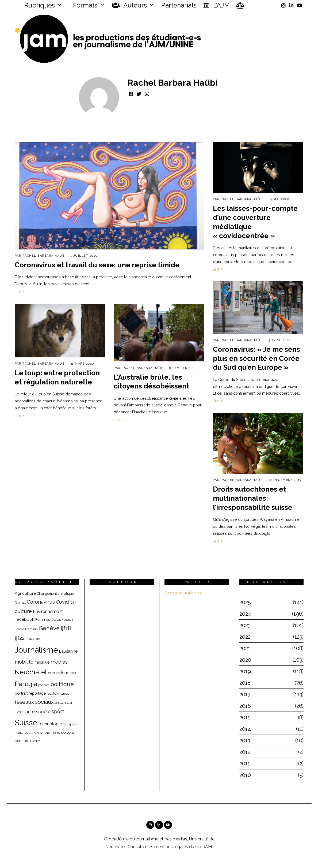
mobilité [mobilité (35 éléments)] (24, 662)
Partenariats (179, 5)
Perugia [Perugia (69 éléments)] (26, 684)
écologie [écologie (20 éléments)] (67, 733)
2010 (245, 775)
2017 (245, 694)
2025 (245, 602)
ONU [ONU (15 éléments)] (74, 673)
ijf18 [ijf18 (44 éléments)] (66, 628)
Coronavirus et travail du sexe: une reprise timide (97, 265)
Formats (84, 5)
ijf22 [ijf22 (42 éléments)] (20, 638)
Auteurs (129, 5)
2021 (245, 648)
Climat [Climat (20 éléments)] (20, 602)
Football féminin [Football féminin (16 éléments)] (26, 629)
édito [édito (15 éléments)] (37, 741)
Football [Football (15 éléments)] (67, 620)
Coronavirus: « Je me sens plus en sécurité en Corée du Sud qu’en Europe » (256, 360)
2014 (245, 729)
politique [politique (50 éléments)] (62, 684)
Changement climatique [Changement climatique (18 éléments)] (55, 594)
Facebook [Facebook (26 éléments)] (24, 619)
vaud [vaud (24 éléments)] (39, 733)
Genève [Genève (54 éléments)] (49, 628)
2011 (245, 764)
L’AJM (216, 5)
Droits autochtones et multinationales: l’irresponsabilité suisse (253, 499)
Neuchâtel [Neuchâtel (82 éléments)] (31, 672)
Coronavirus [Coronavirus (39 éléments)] (41, 602)
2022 (245, 637)
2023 (245, 625)
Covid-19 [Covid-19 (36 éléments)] (66, 602)
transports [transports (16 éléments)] (70, 724)
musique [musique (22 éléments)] (42, 662)
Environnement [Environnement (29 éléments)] (48, 611)
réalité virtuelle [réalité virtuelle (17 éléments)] (58, 694)
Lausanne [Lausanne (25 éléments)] (68, 651)
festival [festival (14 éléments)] (56, 620)
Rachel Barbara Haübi (44, 256)
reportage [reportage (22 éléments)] (37, 693)
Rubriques (36, 5)
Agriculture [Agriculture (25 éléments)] (25, 593)
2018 (245, 683)
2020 (245, 660)
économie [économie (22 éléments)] (24, 741)
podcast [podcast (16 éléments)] (44, 685)
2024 (245, 614)
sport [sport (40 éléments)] (58, 711)
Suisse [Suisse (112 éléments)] (26, 723)
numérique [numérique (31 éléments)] (59, 673)
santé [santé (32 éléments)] (29, 712)
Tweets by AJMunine (183, 593)
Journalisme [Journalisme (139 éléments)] (36, 650)
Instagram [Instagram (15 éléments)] (33, 639)
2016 (245, 706)
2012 (245, 752)
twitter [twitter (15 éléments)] (19, 733)
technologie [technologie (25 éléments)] (50, 724)
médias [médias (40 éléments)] (59, 662)
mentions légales (171, 847)
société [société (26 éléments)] (43, 712)
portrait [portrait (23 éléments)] (21, 693)
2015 (245, 717)
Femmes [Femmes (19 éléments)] (43, 620)
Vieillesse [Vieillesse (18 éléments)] (52, 733)
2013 (245, 740)
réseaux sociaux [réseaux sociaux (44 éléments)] (34, 702)
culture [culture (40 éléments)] (23, 611)
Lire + (20, 292)
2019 (245, 671)
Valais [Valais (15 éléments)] (29, 733)
